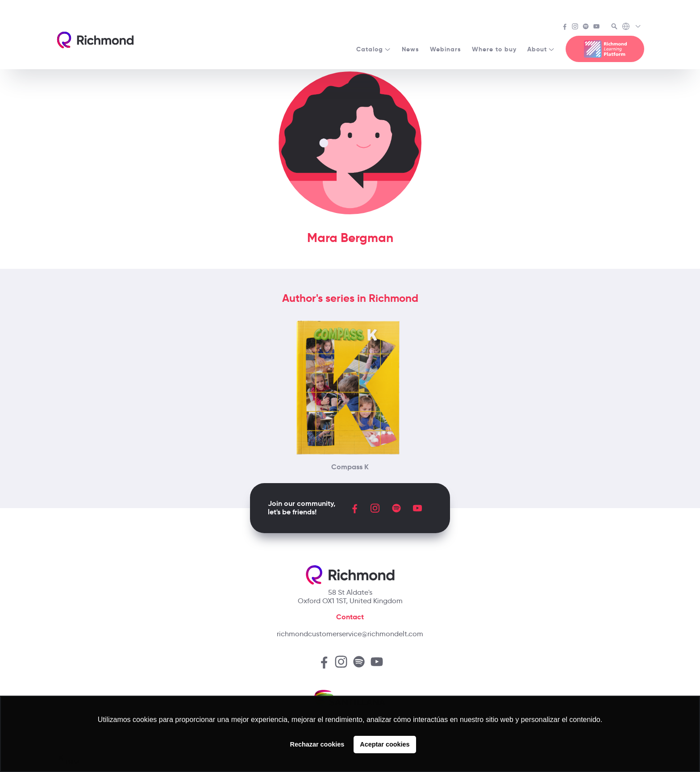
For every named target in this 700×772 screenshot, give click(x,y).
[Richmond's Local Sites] (632, 27)
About (541, 49)
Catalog (374, 49)
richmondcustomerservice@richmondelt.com (350, 634)
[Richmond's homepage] (95, 40)
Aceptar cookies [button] (385, 744)
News (410, 49)
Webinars (446, 49)
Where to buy (494, 49)
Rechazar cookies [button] (317, 744)
